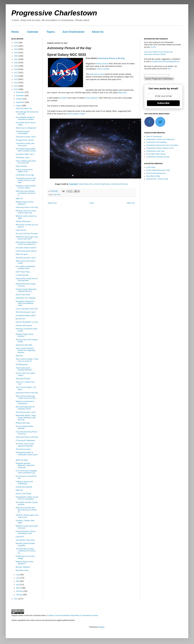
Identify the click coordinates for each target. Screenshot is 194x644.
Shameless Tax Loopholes (26, 298)
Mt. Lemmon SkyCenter (100, 184)
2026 (16, 43)
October (19, 99)
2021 (16, 59)
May (18, 581)
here (169, 69)
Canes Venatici (103, 69)
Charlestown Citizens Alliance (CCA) (160, 148)
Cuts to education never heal (27, 309)
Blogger (101, 627)
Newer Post (52, 203)
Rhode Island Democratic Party (158, 170)
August (19, 106)
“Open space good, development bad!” (24, 369)
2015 (16, 79)
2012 (16, 89)
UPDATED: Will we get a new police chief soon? (27, 238)
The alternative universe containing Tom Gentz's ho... (26, 551)
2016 (16, 76)
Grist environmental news (156, 173)
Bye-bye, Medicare (23, 567)
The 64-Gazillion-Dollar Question (24, 427)
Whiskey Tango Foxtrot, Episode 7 (25, 335)
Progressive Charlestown (54, 13)
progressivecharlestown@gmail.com (166, 62)
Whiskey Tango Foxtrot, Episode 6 (25, 563)
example (63, 98)
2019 (16, 66)
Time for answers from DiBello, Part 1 (24, 171)
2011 (16, 599)
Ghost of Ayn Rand (23, 295)
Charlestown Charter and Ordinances (160, 139)
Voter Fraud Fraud (23, 272)
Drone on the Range (23, 494)
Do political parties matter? (26, 316)
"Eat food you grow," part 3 (26, 312)
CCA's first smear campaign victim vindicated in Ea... (26, 472)
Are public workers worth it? (26, 248)
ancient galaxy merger (76, 114)
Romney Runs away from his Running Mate (27, 280)
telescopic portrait (97, 74)
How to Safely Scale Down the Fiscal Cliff (26, 162)
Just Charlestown (73, 32)
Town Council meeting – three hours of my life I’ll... (27, 360)
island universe (102, 64)
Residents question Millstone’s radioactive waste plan (25, 465)
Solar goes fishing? (23, 379)
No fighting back (22, 364)
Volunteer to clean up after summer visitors (26, 187)
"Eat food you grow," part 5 (26, 137)
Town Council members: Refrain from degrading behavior (26, 350)
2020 (16, 63)
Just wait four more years (25, 540)
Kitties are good (22, 254)
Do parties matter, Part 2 (25, 154)
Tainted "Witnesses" (23, 221)
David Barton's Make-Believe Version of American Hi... (27, 243)
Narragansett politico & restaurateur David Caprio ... (27, 455)
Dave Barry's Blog (153, 176)
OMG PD (19, 199)
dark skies (57, 194)
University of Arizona (119, 184)
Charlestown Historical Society (158, 157)
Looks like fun (21, 230)
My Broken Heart (22, 570)
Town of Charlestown (154, 137)
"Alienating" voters (23, 158)
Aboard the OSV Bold (24, 345)
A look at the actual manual (26, 251)
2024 (16, 49)
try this (153, 47)
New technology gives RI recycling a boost (25, 408)
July (18, 575)
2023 (16, 53)
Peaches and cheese (24, 325)
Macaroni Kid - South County (157, 179)
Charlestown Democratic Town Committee (162, 145)
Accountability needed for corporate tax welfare (25, 118)
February (20, 591)
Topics (51, 32)
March (19, 588)
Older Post (131, 203)
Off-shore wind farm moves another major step (26, 212)
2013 (16, 86)
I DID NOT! (20, 537)
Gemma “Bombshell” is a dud (27, 322)
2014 (16, 83)
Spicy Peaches (21, 166)
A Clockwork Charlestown (25, 441)
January (19, 595)
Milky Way (122, 93)
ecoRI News (151, 167)
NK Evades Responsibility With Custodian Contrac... (27, 150)
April (18, 585)
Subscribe (163, 103)
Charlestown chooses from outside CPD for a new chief (26, 180)
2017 (16, 73)
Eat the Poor (20, 319)
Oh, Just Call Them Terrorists (27, 234)
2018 (16, 69)
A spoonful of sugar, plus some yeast (25, 144)
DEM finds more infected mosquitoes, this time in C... (26, 193)
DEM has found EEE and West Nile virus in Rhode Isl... (26, 510)
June (18, 578)
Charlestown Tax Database (156, 142)
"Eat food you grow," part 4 (26, 258)
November (20, 96)
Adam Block (84, 184)
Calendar (33, 32)
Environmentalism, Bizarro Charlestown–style (26, 532)
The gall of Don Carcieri (25, 140)
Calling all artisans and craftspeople (24, 483)
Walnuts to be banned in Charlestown (25, 402)
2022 (16, 56)
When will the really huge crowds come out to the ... (27, 397)
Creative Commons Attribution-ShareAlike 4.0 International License (73, 615)
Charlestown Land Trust (155, 151)
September (21, 102)
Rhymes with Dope (23, 423)
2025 (16, 46)
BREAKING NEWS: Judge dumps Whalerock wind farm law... (26, 418)
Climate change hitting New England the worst (26, 290)
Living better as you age (25, 175)
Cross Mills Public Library (156, 154)
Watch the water (22, 460)
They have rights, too (24, 108)
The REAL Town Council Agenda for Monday (25, 445)
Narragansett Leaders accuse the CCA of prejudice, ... (27, 498)
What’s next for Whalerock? (26, 128)
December (20, 92)
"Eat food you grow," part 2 (26, 412)
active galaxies (92, 98)
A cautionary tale (22, 275)
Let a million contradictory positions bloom (25, 267)
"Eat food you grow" (23, 449)
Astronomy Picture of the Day (111, 58)
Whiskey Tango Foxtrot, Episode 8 (25, 203)
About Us (98, 32)
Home (15, 32)
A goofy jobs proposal (24, 487)
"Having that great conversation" (23, 132)
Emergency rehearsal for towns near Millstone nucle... (25, 303)
